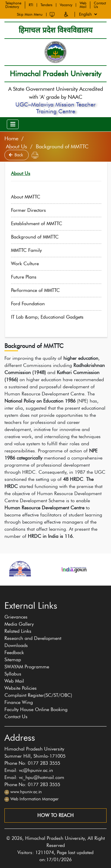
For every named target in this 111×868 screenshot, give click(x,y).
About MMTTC (32, 197)
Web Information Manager (34, 799)
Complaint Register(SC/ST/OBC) (38, 695)
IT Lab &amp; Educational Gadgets (54, 317)
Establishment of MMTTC (43, 224)
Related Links (18, 631)
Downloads (16, 645)
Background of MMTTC (42, 237)
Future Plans (30, 277)
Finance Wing (19, 702)
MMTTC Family (33, 250)
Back (17, 155)
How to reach (55, 815)
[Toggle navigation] (13, 124)
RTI (31, 4)
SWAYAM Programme (27, 667)
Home (11, 139)
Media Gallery (19, 624)
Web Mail (83, 4)
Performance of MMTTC (42, 290)
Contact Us (100, 4)
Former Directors (35, 210)
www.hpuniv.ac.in (26, 792)
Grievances (16, 617)
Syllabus (13, 674)
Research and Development (33, 638)
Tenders (46, 4)
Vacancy (66, 4)
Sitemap (13, 660)
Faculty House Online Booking (36, 709)
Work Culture (32, 264)
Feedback (14, 652)
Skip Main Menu (30, 14)
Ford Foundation (35, 304)
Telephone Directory (13, 4)
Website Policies (21, 688)
